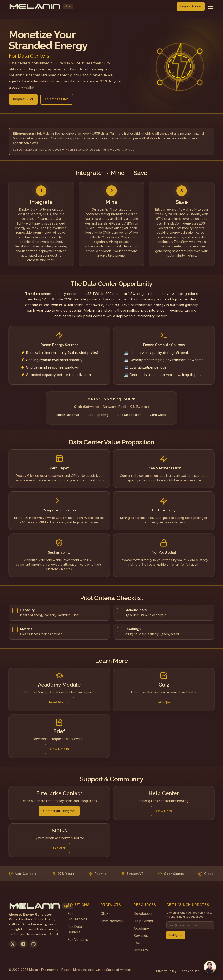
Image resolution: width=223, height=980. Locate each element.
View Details (59, 750)
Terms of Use (190, 971)
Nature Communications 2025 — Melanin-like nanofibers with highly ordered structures (79, 150)
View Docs (164, 813)
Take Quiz (164, 704)
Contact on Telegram (59, 813)
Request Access (191, 6)
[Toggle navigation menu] (211, 7)
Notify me (176, 935)
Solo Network (112, 921)
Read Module (59, 704)
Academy (141, 928)
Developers (143, 913)
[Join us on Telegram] (23, 944)
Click (105, 913)
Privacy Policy (166, 971)
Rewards (141, 935)
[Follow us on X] (13, 944)
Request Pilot (23, 100)
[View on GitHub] (34, 944)
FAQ (137, 943)
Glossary (141, 950)
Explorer (59, 850)
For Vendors (78, 939)
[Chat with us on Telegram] (210, 967)
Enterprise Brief (57, 100)
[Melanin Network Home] (41, 7)
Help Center (144, 921)
